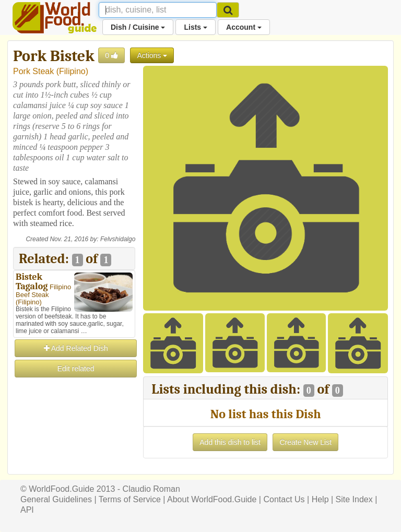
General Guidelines (56, 499)
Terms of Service (130, 499)
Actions (152, 55)
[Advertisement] (74, 431)
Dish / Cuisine (138, 27)
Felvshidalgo (118, 239)
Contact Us (284, 499)
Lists (196, 27)
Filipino (72, 71)
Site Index (354, 499)
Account (244, 27)
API (27, 510)
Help (320, 499)
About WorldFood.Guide (212, 499)
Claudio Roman (151, 489)
